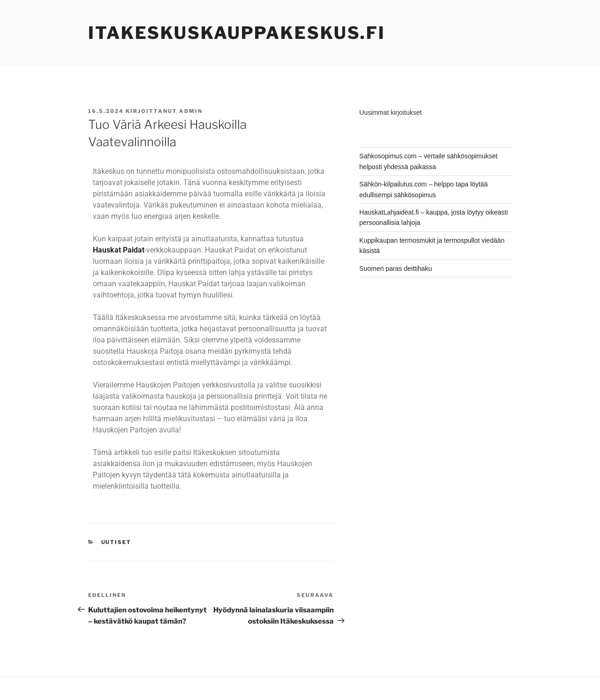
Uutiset (116, 542)
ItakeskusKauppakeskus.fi (237, 33)
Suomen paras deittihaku (396, 268)
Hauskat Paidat (119, 250)
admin (191, 111)
